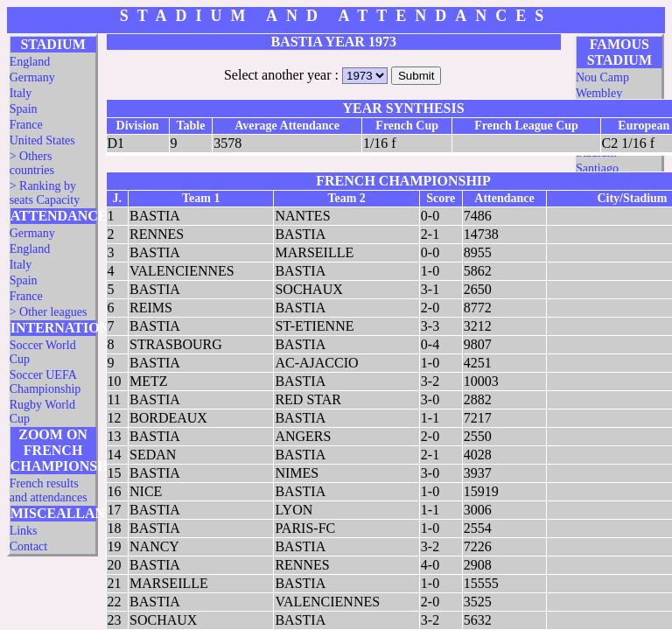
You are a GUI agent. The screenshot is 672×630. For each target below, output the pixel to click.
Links (24, 531)
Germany (32, 77)
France (26, 125)
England (30, 62)
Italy (21, 93)
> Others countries (32, 163)
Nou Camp (602, 77)
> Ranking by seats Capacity (45, 193)
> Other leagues (49, 312)
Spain (24, 109)
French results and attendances (49, 490)
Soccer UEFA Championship (45, 382)
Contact (29, 546)
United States (42, 140)
